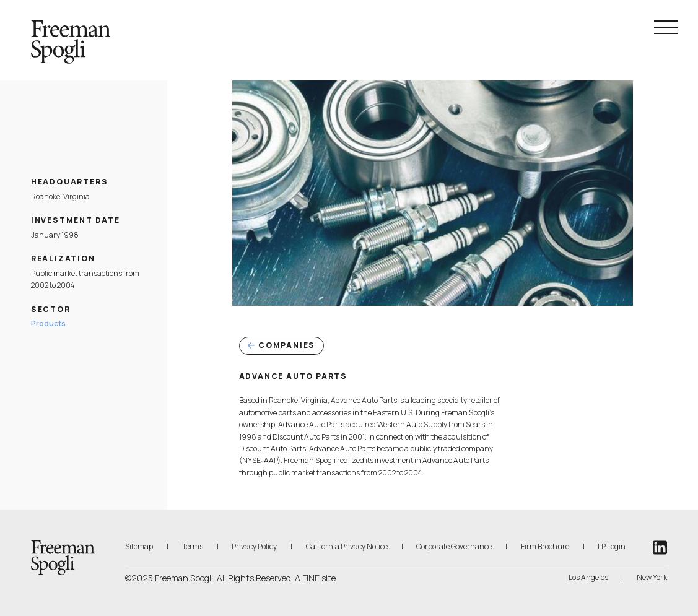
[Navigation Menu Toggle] (666, 27)
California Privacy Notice (347, 546)
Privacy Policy (254, 546)
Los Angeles (588, 577)
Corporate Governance (454, 546)
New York (652, 577)
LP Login (612, 546)
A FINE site (315, 578)
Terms (193, 546)
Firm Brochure (545, 546)
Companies (282, 345)
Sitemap (139, 546)
